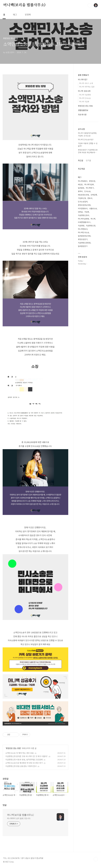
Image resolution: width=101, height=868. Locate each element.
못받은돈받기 (83, 239)
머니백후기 (90, 188)
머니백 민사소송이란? (86, 140)
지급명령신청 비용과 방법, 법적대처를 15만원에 (24, 760)
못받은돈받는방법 (84, 205)
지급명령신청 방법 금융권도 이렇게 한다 (21, 766)
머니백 (93, 219)
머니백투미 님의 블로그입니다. (19, 818)
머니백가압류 (89, 184)
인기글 (88, 160)
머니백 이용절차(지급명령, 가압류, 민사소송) (87, 134)
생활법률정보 (83, 110)
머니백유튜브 (83, 181)
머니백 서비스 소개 (86, 83)
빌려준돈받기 (83, 246)
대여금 (80, 212)
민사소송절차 (83, 202)
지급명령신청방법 (84, 243)
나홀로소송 (93, 208)
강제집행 (94, 195)
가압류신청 (82, 198)
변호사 (90, 198)
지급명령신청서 (84, 215)
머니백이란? (83, 79)
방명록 (28, 14)
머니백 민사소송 (85, 98)
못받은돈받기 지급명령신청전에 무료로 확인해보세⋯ (88, 151)
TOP (96, 859)
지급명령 (81, 226)
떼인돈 (80, 184)
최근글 (81, 160)
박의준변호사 (83, 208)
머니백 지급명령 (85, 95)
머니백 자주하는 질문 (87, 87)
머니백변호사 (83, 229)
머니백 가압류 (84, 102)
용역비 (80, 191)
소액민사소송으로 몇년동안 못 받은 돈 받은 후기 (24, 763)
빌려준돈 (81, 188)
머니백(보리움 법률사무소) (24, 5)
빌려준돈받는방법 (84, 236)
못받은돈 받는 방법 (13, 748)
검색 (90, 5)
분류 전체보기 (83, 75)
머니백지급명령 (84, 219)
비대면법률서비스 (84, 222)
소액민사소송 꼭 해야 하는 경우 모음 (20, 753)
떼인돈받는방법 (84, 195)
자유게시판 (82, 115)
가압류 (87, 212)
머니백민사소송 (84, 232)
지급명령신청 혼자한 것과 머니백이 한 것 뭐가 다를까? (26, 756)
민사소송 (87, 191)
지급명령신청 (91, 226)
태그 (15, 14)
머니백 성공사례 (84, 91)
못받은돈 (92, 181)
